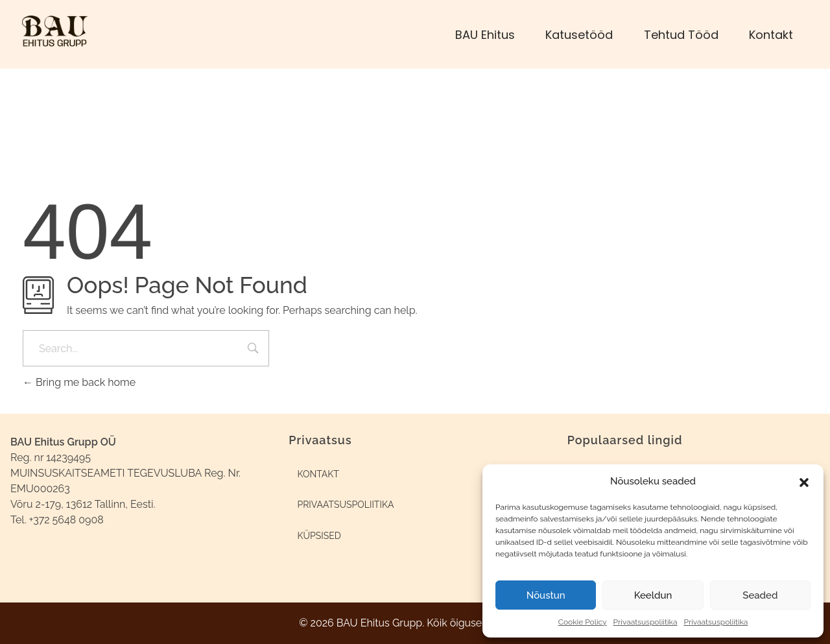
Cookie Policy (583, 622)
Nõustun (546, 595)
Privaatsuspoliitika (646, 622)
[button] (804, 481)
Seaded (760, 595)
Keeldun (653, 595)
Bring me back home (79, 382)
